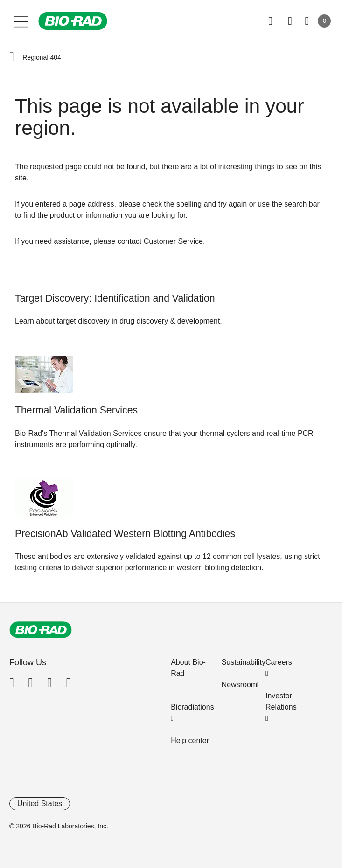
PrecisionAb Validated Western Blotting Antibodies (125, 534)
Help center (190, 741)
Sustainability (244, 662)
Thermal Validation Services (76, 410)
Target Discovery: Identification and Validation (115, 298)
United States (40, 803)
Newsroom (239, 685)
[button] (12, 57)
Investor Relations (281, 701)
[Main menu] (21, 21)
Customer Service (173, 241)
